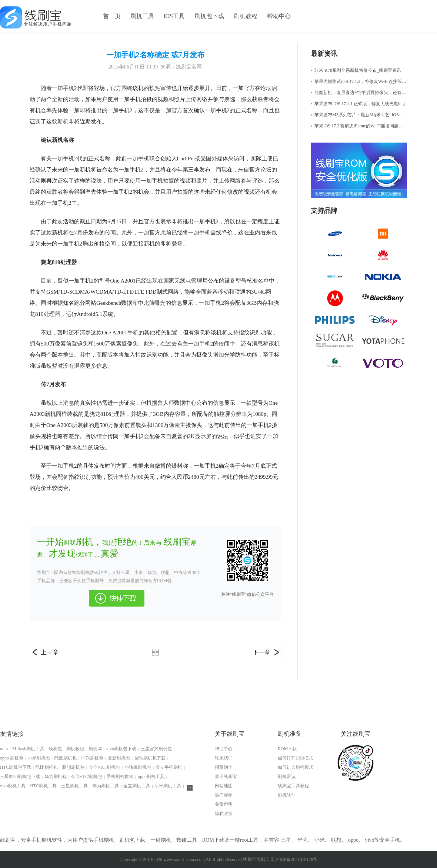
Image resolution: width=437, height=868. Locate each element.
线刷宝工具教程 (293, 786)
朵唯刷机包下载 (150, 758)
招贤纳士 (224, 767)
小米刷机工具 (168, 786)
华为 (303, 840)
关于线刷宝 (226, 777)
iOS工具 (174, 16)
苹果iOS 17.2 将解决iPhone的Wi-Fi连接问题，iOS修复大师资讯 (374, 126)
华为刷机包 (56, 777)
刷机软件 (287, 795)
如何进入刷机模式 (296, 767)
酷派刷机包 (66, 758)
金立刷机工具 (137, 786)
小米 (320, 840)
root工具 (249, 840)
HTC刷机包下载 (16, 767)
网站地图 (224, 786)
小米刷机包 (39, 758)
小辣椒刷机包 (138, 767)
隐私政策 (224, 814)
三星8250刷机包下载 (20, 777)
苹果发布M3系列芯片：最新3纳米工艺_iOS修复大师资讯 (368, 115)
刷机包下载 (209, 16)
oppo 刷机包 (12, 758)
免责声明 (224, 804)
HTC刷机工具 (43, 786)
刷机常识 (287, 777)
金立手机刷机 (169, 767)
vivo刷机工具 (13, 786)
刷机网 (95, 749)
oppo (353, 840)
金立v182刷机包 (87, 777)
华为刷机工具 (106, 786)
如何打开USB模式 (295, 758)
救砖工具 (187, 840)
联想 (336, 840)
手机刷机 (104, 840)
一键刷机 (161, 840)
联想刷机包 (73, 767)
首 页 (112, 16)
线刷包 (55, 749)
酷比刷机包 (47, 767)
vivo (369, 840)
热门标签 (224, 795)
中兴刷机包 (92, 758)
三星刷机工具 (74, 786)
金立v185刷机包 (104, 767)
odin (4, 749)
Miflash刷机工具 (28, 749)
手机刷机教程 (120, 777)
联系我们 (224, 758)
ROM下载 (287, 749)
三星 (286, 840)
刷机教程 (246, 16)
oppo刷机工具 (151, 777)
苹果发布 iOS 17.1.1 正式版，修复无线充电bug (358, 104)
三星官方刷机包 (156, 749)
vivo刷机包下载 (121, 749)
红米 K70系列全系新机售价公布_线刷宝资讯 (356, 70)
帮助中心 (279, 16)
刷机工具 (142, 16)
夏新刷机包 (119, 758)
